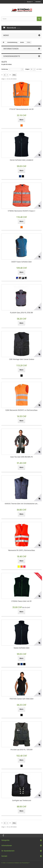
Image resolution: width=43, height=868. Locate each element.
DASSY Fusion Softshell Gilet (21, 262)
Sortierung (5, 69)
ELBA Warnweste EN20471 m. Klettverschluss (21, 410)
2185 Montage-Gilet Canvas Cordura (22, 359)
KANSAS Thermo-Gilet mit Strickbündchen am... (22, 504)
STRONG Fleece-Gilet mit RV (21, 601)
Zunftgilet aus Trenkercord (22, 800)
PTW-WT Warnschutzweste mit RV (22, 109)
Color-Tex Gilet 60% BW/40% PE (22, 457)
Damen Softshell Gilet (21, 648)
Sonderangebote (12, 56)
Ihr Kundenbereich (8, 851)
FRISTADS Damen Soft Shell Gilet (22, 699)
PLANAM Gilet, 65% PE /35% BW (21, 313)
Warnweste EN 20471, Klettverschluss (22, 550)
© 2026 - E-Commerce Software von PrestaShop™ (16, 863)
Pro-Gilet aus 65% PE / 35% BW (21, 750)
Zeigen (27, 69)
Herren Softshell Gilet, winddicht (21, 160)
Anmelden (38, 2)
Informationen (11, 49)
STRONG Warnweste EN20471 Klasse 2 (21, 211)
